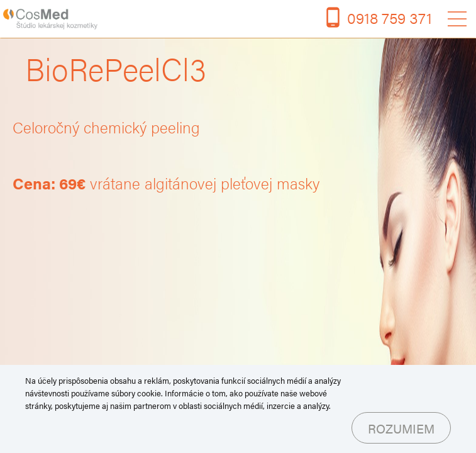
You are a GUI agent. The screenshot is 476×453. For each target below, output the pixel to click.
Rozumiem (401, 428)
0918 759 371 (390, 17)
